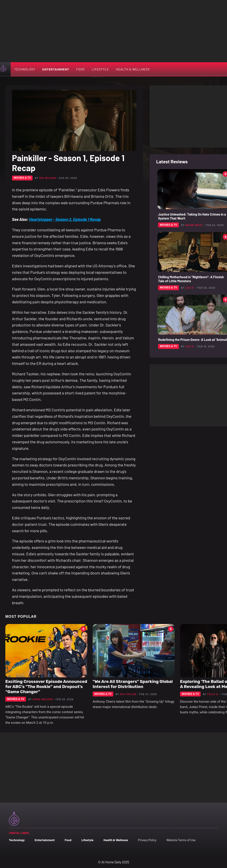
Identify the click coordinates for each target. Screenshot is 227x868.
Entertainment (56, 69)
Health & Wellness (133, 69)
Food (80, 69)
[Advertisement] (113, 31)
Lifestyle (100, 69)
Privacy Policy (147, 840)
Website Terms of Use (181, 840)
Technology (25, 69)
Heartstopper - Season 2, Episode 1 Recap (65, 219)
